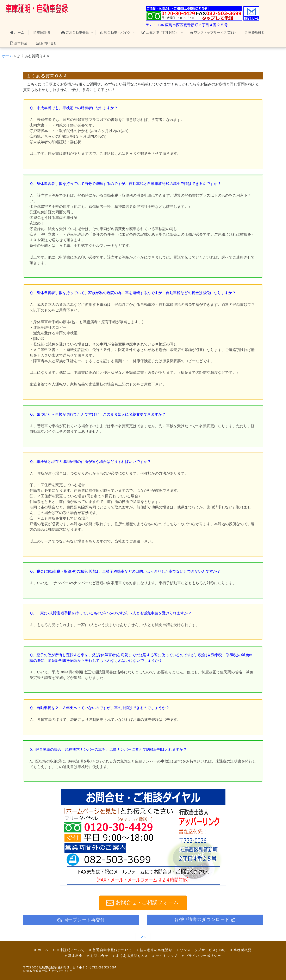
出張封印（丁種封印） (160, 33)
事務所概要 (255, 33)
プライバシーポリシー (201, 956)
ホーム (17, 33)
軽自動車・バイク (115, 32)
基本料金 (19, 43)
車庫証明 (42, 33)
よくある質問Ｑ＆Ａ (130, 956)
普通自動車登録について (111, 950)
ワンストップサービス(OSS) (213, 32)
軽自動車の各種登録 (154, 950)
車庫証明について (69, 950)
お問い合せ (46, 43)
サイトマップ (165, 956)
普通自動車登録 (75, 33)
